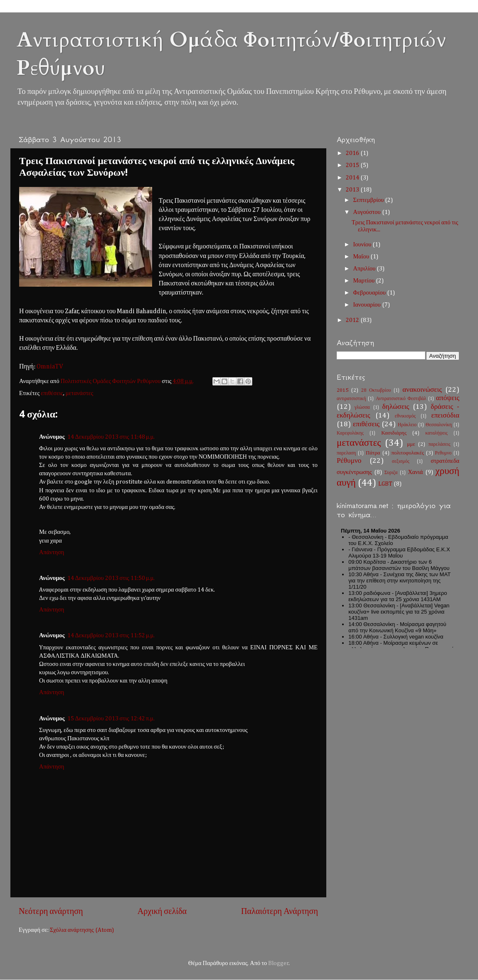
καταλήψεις (436, 433)
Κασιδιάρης (394, 433)
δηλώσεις (395, 407)
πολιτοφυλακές (407, 453)
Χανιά (415, 472)
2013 (353, 190)
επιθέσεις (52, 393)
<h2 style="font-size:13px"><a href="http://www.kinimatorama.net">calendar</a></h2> (398, 586)
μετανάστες (79, 393)
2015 (353, 165)
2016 (353, 153)
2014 (353, 178)
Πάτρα (373, 453)
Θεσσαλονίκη (439, 425)
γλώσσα (362, 408)
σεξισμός (401, 462)
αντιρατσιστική (351, 399)
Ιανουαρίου (368, 305)
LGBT (385, 484)
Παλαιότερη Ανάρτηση (280, 911)
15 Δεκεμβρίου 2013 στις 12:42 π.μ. (111, 719)
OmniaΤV (50, 367)
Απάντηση (52, 553)
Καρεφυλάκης (350, 433)
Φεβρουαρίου (370, 293)
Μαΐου (362, 257)
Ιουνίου (363, 245)
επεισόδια (445, 416)
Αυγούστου (368, 212)
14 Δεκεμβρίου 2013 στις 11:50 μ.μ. (111, 578)
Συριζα (391, 473)
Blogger (278, 963)
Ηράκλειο (407, 425)
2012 (353, 320)
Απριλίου (365, 269)
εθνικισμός (405, 416)
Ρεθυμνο (444, 453)
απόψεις (448, 398)
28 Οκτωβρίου (376, 391)
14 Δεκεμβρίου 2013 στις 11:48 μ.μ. (111, 437)
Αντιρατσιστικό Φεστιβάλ (401, 399)
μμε (411, 444)
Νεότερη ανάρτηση (51, 911)
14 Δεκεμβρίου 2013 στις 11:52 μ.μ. (111, 636)
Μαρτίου (365, 281)
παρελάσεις (440, 445)
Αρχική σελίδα (162, 911)
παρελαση (346, 453)
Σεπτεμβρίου (369, 200)
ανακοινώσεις (422, 390)
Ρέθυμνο (349, 461)
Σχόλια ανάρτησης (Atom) (82, 930)
